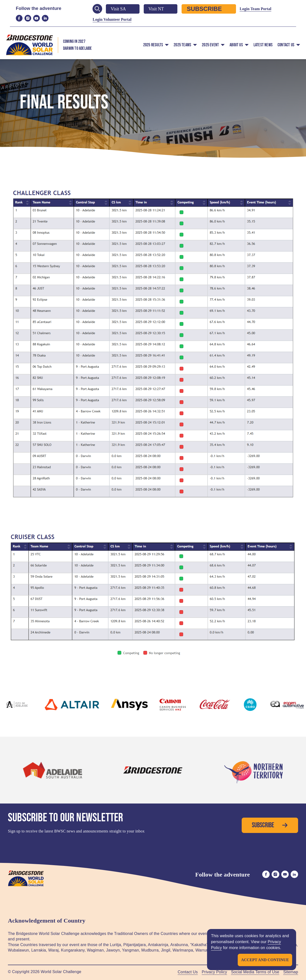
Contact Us (188, 972)
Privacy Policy (214, 972)
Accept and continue (265, 960)
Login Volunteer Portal (112, 19)
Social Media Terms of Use (255, 972)
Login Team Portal (256, 9)
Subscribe (209, 9)
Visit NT (161, 9)
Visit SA (123, 9)
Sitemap (291, 972)
